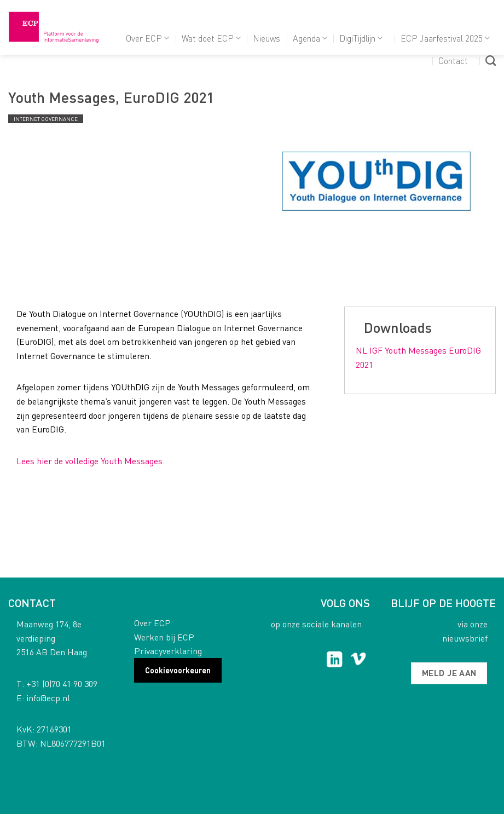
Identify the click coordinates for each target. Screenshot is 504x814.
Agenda (310, 38)
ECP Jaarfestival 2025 (445, 38)
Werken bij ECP (164, 637)
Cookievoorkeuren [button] (178, 670)
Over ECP (147, 38)
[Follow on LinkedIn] (335, 661)
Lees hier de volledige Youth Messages (89, 461)
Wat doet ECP (211, 38)
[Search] (491, 60)
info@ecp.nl (48, 698)
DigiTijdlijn (361, 38)
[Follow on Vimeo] (358, 661)
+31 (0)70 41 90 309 (62, 683)
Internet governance (46, 119)
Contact (453, 60)
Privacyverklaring (168, 651)
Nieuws (267, 38)
